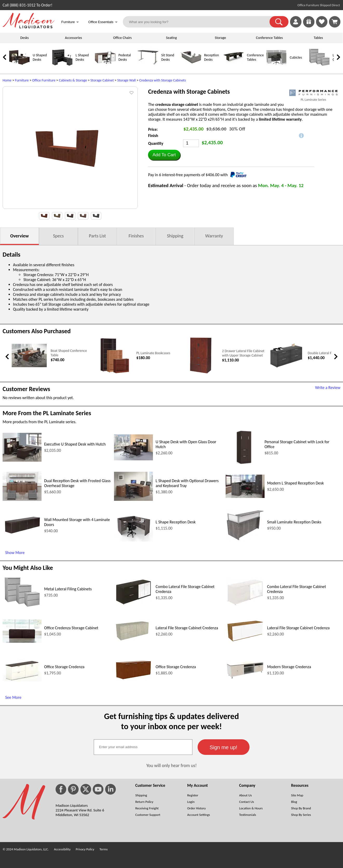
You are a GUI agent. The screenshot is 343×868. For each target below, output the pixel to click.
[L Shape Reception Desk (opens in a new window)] (133, 540)
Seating (171, 38)
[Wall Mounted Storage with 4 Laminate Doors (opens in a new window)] (22, 533)
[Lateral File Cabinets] (319, 67)
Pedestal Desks (125, 57)
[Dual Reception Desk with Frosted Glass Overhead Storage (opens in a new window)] (22, 499)
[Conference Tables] (234, 67)
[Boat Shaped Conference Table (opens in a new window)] (29, 366)
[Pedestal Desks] (105, 67)
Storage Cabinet (102, 80)
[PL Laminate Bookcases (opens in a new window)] (115, 373)
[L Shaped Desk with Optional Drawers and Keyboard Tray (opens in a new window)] (133, 499)
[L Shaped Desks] (62, 67)
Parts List (97, 236)
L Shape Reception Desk (176, 522)
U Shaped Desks (40, 57)
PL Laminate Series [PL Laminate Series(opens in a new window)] (313, 100)
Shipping (175, 236)
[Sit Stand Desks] (148, 67)
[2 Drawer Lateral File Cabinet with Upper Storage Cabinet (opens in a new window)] (201, 373)
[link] (335, 22)
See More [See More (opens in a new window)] (13, 697)
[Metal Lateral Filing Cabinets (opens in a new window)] (22, 607)
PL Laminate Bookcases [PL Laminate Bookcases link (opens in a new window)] (153, 353)
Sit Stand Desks (168, 57)
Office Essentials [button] (103, 22)
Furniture (22, 80)
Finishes (136, 236)
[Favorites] (322, 26)
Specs (58, 236)
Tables (318, 38)
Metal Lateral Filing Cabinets (68, 589)
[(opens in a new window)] (313, 93)
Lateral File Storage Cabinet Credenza (187, 628)
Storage (220, 38)
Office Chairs (122, 38)
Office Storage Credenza (64, 667)
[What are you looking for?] (199, 22)
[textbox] (143, 747)
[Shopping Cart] (335, 22)
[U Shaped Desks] (19, 67)
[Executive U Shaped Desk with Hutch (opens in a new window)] (22, 460)
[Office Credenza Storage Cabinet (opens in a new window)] (22, 641)
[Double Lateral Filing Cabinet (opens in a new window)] (286, 368)
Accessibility (62, 849)
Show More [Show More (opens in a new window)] (15, 553)
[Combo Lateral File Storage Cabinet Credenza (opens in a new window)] (133, 605)
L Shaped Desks (82, 57)
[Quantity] (191, 143)
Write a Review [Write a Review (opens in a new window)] (328, 388)
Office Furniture (44, 80)
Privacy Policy (85, 849)
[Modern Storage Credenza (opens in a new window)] (245, 678)
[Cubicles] (277, 67)
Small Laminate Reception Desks (294, 522)
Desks (25, 38)
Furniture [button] (70, 22)
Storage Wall (126, 80)
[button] (279, 22)
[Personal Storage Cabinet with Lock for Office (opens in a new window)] (244, 464)
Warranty (214, 236)
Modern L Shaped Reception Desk (295, 483)
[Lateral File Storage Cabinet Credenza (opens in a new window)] (133, 641)
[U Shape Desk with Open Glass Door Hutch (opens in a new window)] (133, 459)
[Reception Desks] (191, 67)
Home (7, 80)
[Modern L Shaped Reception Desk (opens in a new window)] (245, 497)
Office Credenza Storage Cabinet (71, 628)
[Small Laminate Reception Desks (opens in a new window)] (245, 540)
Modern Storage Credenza (289, 667)
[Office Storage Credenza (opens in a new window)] (22, 680)
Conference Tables (270, 38)
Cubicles (296, 57)
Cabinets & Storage (73, 80)
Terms (104, 849)
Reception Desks (211, 57)
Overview (19, 236)
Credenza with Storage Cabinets (163, 80)
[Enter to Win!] (309, 26)
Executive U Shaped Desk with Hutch (75, 444)
